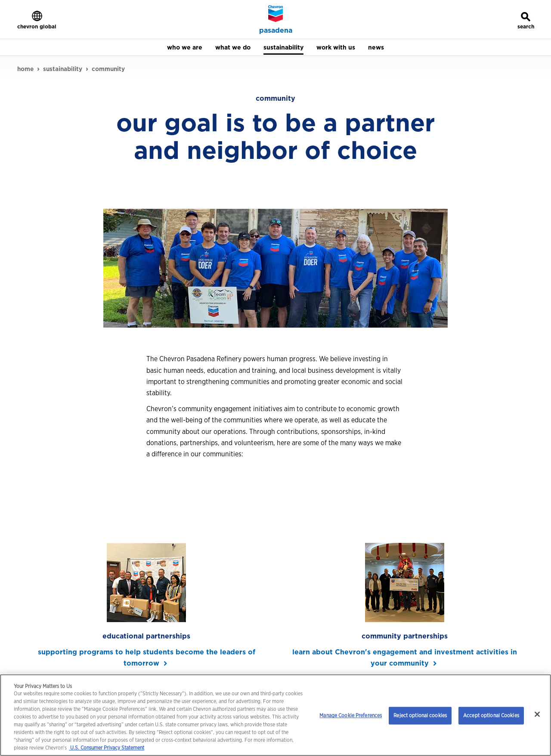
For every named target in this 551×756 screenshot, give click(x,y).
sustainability (63, 69)
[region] (275, 715)
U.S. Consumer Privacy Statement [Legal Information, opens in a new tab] (107, 748)
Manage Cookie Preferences (351, 715)
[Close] (537, 714)
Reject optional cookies (420, 715)
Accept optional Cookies (491, 715)
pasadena (276, 31)
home (25, 69)
